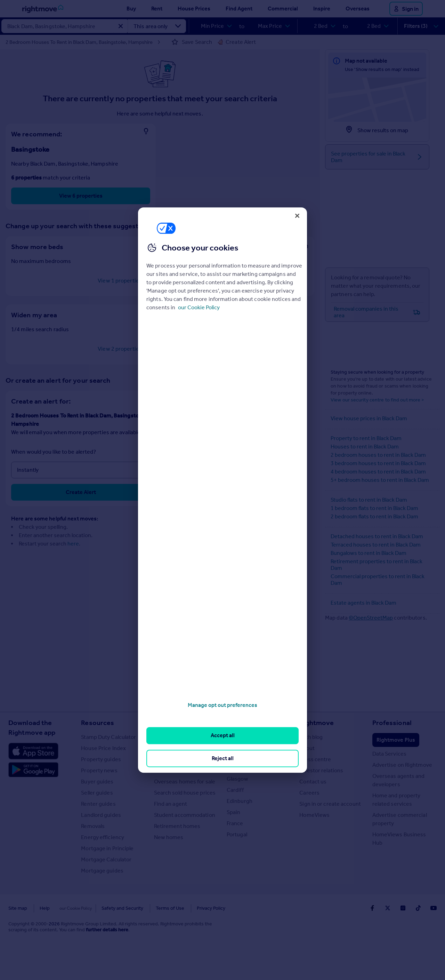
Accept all (223, 736)
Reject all (223, 758)
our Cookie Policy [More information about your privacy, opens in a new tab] (199, 307)
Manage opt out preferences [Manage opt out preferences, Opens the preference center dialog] (222, 705)
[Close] (297, 216)
